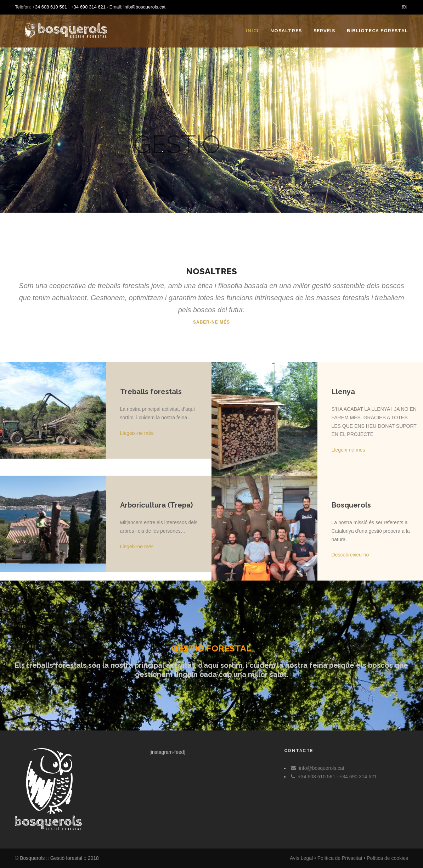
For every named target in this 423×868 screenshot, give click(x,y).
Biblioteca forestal (377, 31)
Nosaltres (286, 31)
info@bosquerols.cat (145, 7)
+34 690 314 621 (88, 7)
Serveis (324, 31)
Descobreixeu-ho (350, 555)
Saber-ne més (211, 322)
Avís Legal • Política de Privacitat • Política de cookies (349, 858)
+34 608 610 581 (50, 7)
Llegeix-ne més (137, 433)
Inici (252, 31)
